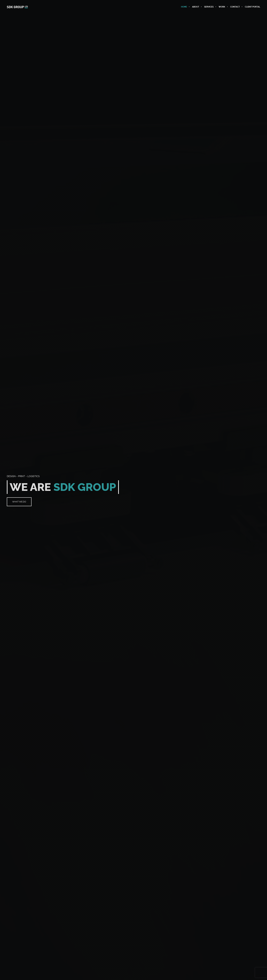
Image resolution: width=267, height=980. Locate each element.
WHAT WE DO (19, 502)
